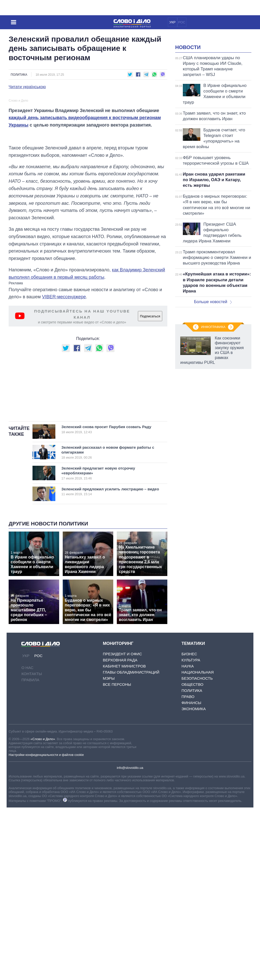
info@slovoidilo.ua (130, 940)
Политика (19, 75)
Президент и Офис (122, 826)
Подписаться (150, 425)
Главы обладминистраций (131, 845)
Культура (191, 833)
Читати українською (27, 87)
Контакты (32, 846)
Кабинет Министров (124, 839)
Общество (192, 857)
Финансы (191, 875)
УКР (173, 22)
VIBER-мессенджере (64, 406)
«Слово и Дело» (43, 912)
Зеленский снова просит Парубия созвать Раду (109, 602)
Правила (30, 852)
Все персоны (117, 857)
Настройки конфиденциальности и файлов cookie (46, 927)
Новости (188, 111)
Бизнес (189, 826)
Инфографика (213, 543)
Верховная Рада (120, 833)
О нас (27, 840)
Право (188, 869)
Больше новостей (213, 365)
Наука (188, 839)
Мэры (109, 851)
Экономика (194, 881)
